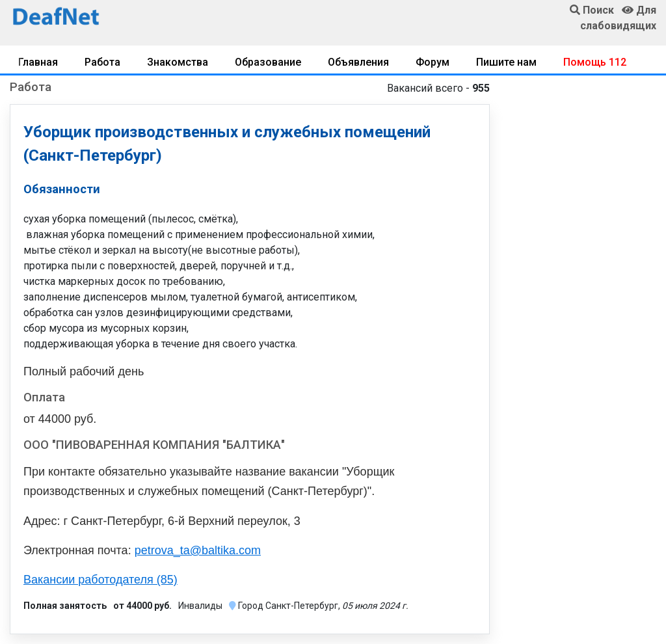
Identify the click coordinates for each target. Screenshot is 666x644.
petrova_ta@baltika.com (198, 550)
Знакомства (178, 62)
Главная (38, 62)
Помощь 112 (595, 62)
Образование (268, 62)
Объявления (358, 62)
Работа (102, 62)
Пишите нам (506, 62)
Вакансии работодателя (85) (100, 580)
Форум (433, 62)
